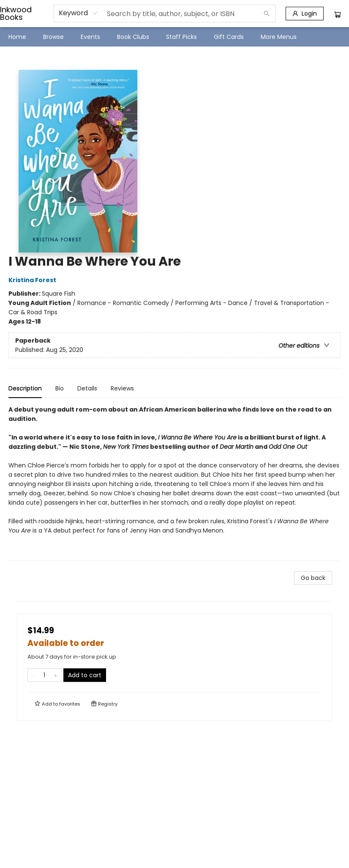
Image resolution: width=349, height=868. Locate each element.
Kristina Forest (34, 280)
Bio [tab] (60, 388)
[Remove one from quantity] (33, 675)
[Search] (267, 14)
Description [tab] (25, 388)
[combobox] (78, 13)
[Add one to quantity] (56, 675)
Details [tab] (87, 388)
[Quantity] (44, 675)
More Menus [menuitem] (279, 37)
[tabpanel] (174, 483)
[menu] (174, 37)
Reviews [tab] (122, 388)
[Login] (305, 14)
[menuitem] (17, 37)
